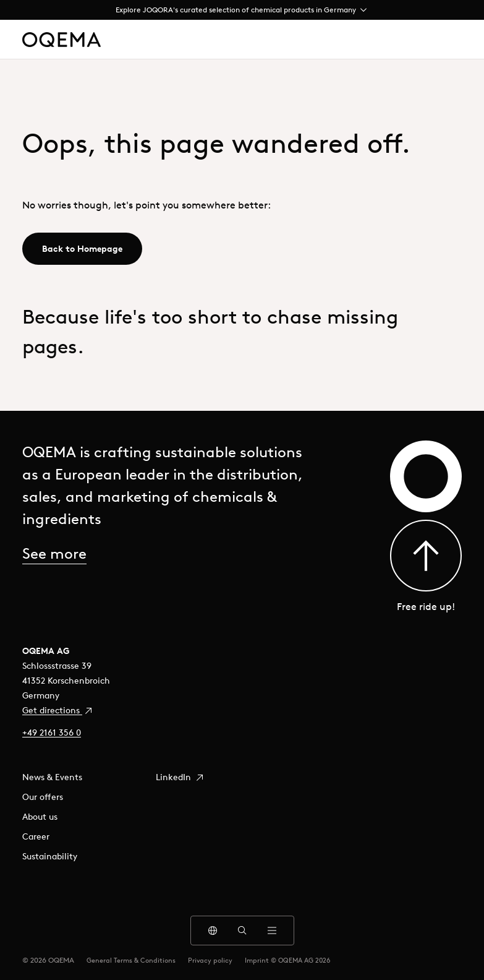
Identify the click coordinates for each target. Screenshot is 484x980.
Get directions (58, 710)
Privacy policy (210, 960)
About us (40, 817)
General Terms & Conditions (131, 960)
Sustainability (50, 856)
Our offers (43, 797)
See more (54, 553)
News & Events (52, 777)
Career (36, 836)
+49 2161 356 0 (52, 733)
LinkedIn (180, 777)
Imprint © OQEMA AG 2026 (287, 960)
